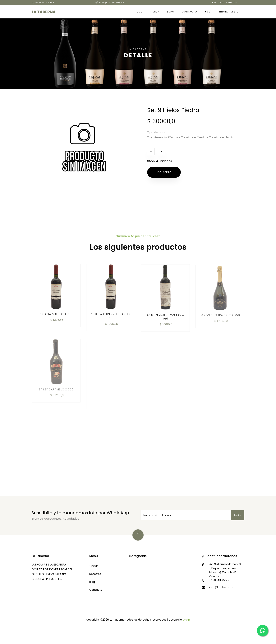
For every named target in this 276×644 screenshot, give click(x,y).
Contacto (189, 12)
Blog (171, 12)
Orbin (186, 620)
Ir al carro (164, 172)
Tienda (155, 12)
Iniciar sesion (230, 12)
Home (138, 12)
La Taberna (44, 12)
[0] (208, 12)
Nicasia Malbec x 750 (56, 318)
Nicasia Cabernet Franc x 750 (111, 320)
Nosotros (95, 574)
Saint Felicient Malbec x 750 (165, 321)
